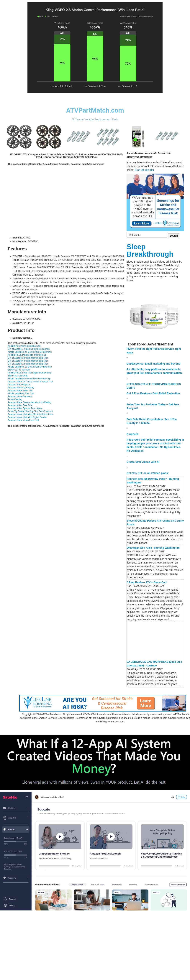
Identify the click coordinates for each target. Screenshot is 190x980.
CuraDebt (132, 434)
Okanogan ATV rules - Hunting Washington (153, 548)
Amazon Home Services (20, 396)
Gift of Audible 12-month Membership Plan (29, 349)
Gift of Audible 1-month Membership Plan (28, 364)
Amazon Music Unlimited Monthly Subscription (31, 414)
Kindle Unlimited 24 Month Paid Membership (30, 352)
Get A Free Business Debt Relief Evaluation (153, 393)
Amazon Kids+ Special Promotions (25, 408)
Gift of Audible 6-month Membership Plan (28, 361)
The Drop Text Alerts (18, 376)
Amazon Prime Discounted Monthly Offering (29, 402)
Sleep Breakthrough (150, 250)
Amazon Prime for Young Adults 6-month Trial (30, 382)
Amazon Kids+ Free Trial (20, 405)
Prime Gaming (15, 399)
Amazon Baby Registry (19, 385)
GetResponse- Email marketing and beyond (153, 364)
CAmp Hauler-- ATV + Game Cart (147, 582)
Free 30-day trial (144, 170)
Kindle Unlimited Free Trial (21, 393)
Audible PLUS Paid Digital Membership (27, 355)
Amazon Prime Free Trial (20, 391)
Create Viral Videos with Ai (143, 462)
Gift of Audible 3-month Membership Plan (28, 358)
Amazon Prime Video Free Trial (23, 420)
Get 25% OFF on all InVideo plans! (148, 473)
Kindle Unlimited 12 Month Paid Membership (30, 367)
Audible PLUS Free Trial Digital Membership (30, 373)
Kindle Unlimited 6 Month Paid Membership (29, 379)
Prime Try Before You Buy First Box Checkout (30, 411)
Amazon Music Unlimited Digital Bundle (27, 417)
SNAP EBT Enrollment (19, 370)
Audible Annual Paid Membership (24, 346)
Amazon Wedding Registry (21, 388)
